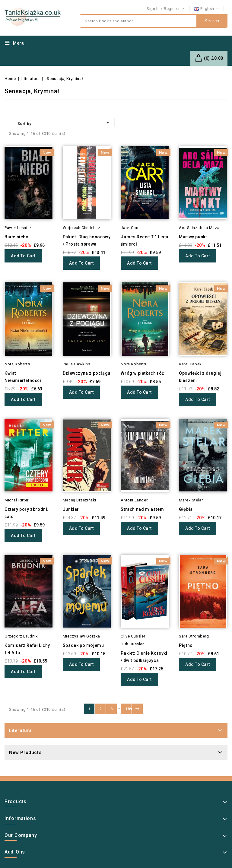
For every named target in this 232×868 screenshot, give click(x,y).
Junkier (71, 509)
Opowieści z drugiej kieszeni (200, 377)
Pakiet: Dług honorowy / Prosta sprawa (87, 240)
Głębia (186, 509)
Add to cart (23, 256)
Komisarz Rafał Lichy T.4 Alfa (27, 649)
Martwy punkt (193, 237)
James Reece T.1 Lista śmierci (145, 240)
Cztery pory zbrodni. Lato (27, 513)
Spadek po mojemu (83, 645)
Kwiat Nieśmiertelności (23, 377)
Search (212, 21)
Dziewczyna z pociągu (87, 373)
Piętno (186, 645)
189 (128, 709)
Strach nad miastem (142, 509)
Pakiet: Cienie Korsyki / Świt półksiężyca (144, 657)
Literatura (21, 730)
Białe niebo (17, 237)
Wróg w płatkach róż (142, 373)
